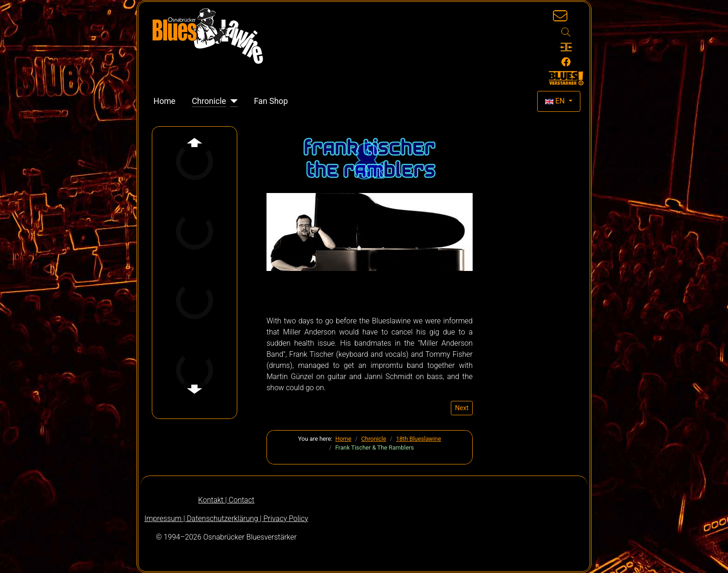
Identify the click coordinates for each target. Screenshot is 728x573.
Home (165, 101)
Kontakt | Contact (226, 500)
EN (556, 101)
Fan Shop (271, 101)
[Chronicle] (232, 101)
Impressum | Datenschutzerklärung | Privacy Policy (226, 518)
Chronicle (209, 101)
